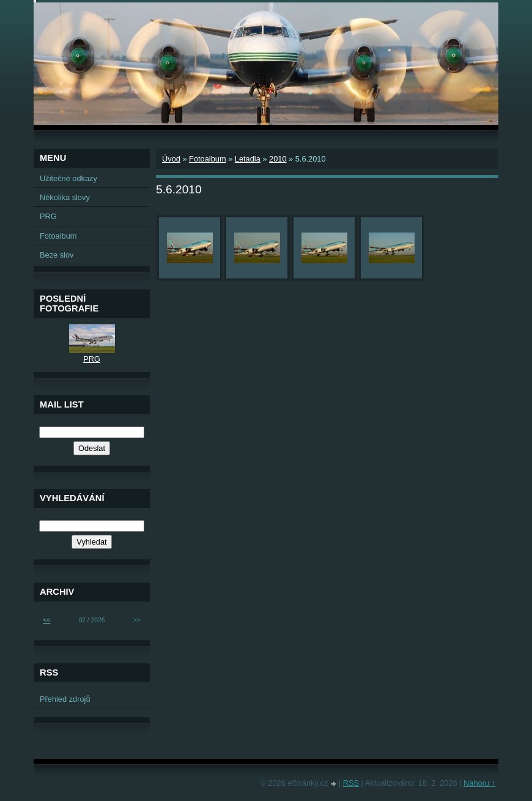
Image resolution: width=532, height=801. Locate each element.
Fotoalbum (207, 159)
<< (46, 620)
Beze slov (57, 255)
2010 (278, 159)
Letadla (248, 159)
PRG (48, 216)
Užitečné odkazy (68, 178)
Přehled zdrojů (65, 699)
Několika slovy (65, 197)
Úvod (171, 159)
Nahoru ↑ (479, 783)
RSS (351, 783)
